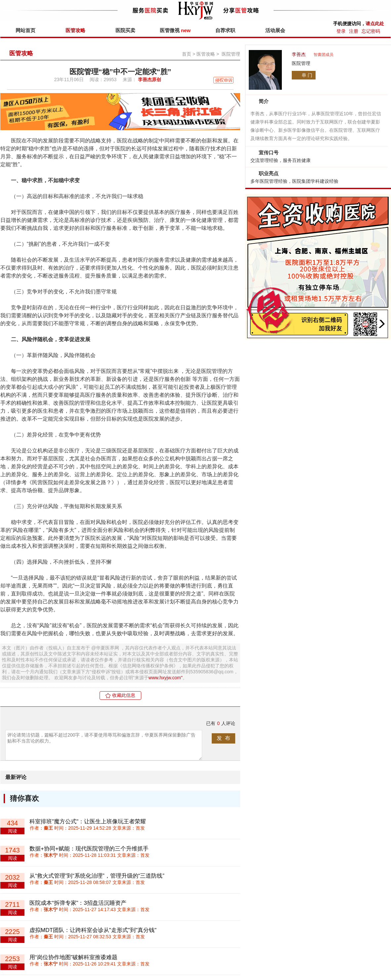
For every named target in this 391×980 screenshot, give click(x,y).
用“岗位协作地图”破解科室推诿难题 (73, 957)
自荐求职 (225, 30)
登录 (341, 31)
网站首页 (25, 30)
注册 (354, 31)
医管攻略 (75, 30)
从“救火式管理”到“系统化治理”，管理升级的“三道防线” (97, 876)
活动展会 (275, 30)
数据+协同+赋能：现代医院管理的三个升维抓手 (89, 849)
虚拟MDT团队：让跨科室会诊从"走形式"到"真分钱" (93, 930)
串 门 (307, 75)
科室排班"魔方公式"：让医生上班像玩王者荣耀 (88, 822)
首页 (187, 54)
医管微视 (175, 30)
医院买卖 (125, 30)
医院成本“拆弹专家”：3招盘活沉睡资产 (78, 903)
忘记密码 (371, 31)
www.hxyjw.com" (166, 678)
